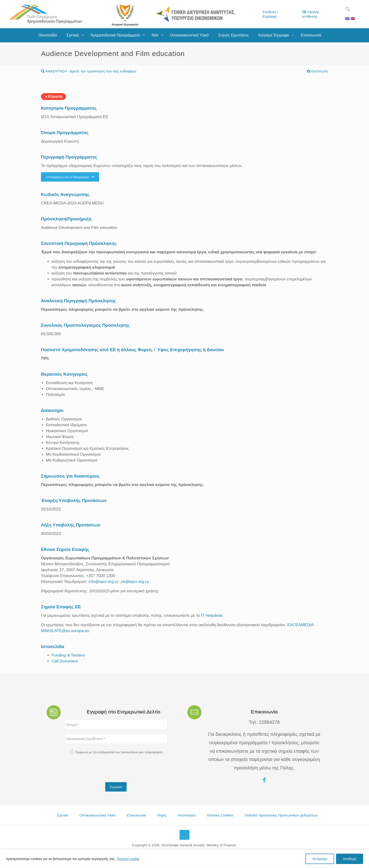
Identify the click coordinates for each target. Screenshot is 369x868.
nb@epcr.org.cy (135, 582)
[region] (184, 859)
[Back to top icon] (184, 835)
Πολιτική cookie (128, 859)
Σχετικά (62, 815)
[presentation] (100, 769)
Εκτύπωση (317, 71)
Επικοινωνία (136, 815)
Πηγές (162, 815)
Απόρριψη (320, 859)
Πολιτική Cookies (220, 815)
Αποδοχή (350, 859)
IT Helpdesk (212, 615)
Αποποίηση (187, 815)
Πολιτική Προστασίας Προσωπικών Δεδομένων (281, 815)
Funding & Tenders (68, 655)
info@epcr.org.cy (104, 582)
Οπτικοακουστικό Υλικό (98, 815)
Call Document (65, 661)
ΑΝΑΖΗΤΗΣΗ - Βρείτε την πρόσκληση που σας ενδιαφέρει (89, 71)
